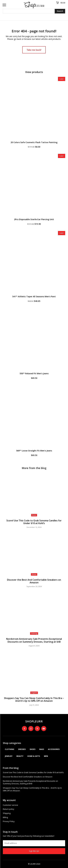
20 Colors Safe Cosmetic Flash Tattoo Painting (34, 142)
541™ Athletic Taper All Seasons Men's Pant (34, 296)
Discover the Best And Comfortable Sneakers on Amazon (34, 581)
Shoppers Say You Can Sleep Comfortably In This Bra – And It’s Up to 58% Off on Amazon (34, 699)
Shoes (34, 574)
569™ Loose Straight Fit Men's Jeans (34, 451)
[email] (34, 843)
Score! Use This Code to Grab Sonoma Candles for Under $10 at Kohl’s (34, 522)
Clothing (34, 633)
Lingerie (34, 693)
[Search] (60, 11)
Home (34, 515)
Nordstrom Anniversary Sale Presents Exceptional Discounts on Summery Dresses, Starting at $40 (34, 640)
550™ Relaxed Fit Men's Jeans (34, 373)
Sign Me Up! (34, 851)
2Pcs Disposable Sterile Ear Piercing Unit (34, 219)
